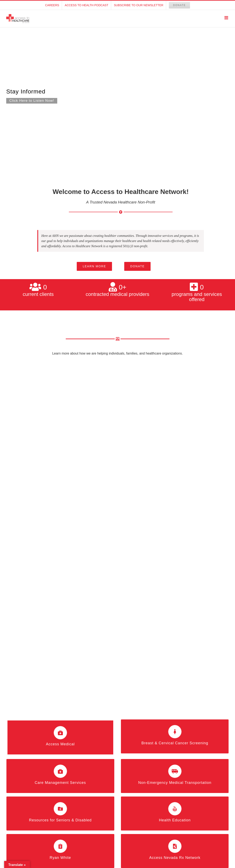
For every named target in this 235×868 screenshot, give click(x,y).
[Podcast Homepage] (117, 96)
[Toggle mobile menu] (227, 18)
